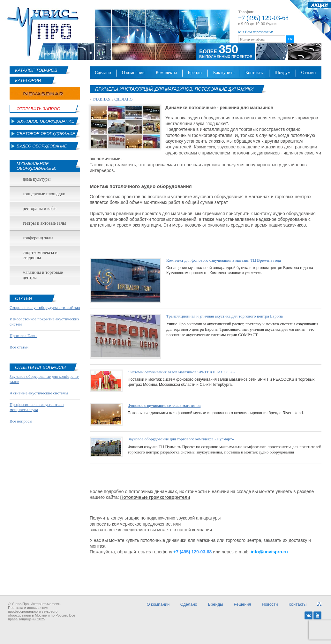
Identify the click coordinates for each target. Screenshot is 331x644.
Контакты (254, 73)
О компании (133, 73)
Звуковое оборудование (45, 121)
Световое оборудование (46, 134)
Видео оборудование (42, 146)
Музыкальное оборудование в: (36, 166)
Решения (242, 604)
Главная (102, 99)
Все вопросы (21, 421)
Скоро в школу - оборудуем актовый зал (45, 307)
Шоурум (282, 73)
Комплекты (166, 73)
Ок (290, 39)
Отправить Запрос (38, 109)
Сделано (103, 73)
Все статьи (19, 347)
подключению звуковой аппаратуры (184, 518)
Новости (270, 604)
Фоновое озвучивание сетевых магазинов (164, 405)
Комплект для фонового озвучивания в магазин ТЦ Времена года (224, 260)
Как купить (224, 73)
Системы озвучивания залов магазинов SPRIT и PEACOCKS (181, 372)
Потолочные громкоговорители (155, 497)
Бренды (195, 73)
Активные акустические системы (39, 393)
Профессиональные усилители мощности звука (37, 407)
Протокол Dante (23, 336)
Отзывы (308, 73)
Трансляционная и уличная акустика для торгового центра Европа (225, 316)
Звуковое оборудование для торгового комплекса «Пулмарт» (181, 439)
